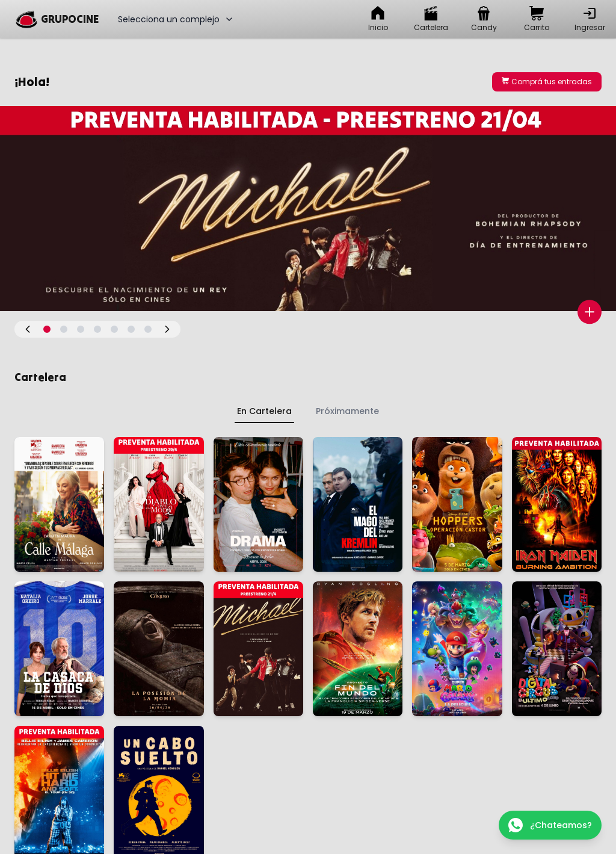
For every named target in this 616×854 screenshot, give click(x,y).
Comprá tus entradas (547, 82)
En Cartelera (264, 411)
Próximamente (347, 411)
